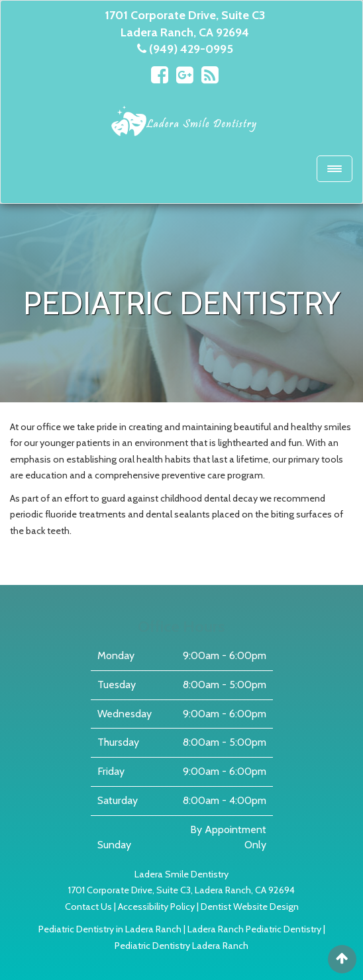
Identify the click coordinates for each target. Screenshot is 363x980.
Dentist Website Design (250, 907)
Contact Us (88, 907)
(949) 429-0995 (191, 49)
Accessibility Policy (156, 907)
